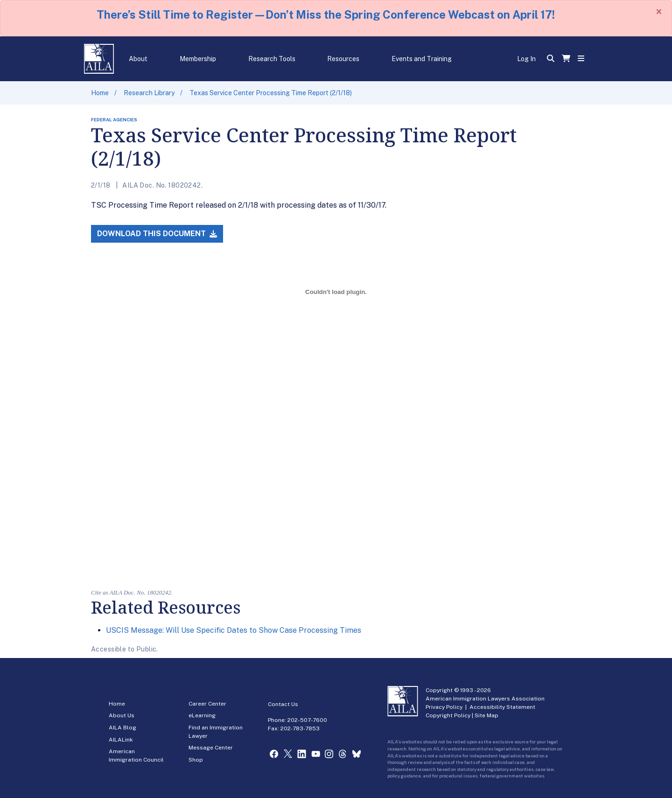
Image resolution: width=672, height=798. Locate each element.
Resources (343, 59)
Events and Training (422, 59)
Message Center (211, 748)
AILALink (121, 740)
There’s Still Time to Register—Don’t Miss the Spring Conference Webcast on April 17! (326, 14)
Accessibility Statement (502, 707)
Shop (196, 760)
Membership (198, 59)
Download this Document (157, 234)
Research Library (149, 93)
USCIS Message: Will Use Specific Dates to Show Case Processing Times (234, 630)
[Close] (659, 12)
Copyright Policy (448, 715)
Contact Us (283, 704)
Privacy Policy (444, 707)
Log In (526, 59)
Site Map (486, 715)
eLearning (202, 715)
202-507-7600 (307, 720)
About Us (122, 715)
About (138, 59)
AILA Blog (122, 728)
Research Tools (272, 59)
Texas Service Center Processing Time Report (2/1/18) (271, 93)
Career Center (207, 704)
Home (100, 93)
